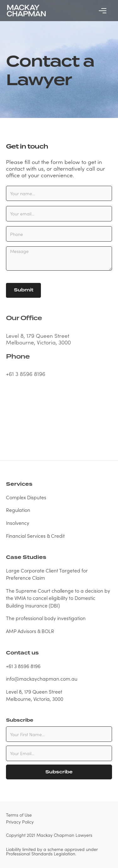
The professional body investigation (46, 618)
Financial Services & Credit (35, 536)
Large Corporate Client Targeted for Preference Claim (47, 574)
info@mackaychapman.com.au (42, 678)
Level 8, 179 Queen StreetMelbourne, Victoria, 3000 (35, 695)
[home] (26, 11)
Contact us (22, 653)
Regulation (18, 510)
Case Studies (26, 557)
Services (19, 484)
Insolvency (18, 523)
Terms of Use (19, 815)
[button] (103, 11)
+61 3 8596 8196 (26, 374)
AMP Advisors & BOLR (30, 631)
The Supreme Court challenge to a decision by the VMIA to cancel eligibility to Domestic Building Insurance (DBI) (58, 598)
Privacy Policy (20, 822)
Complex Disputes (26, 497)
